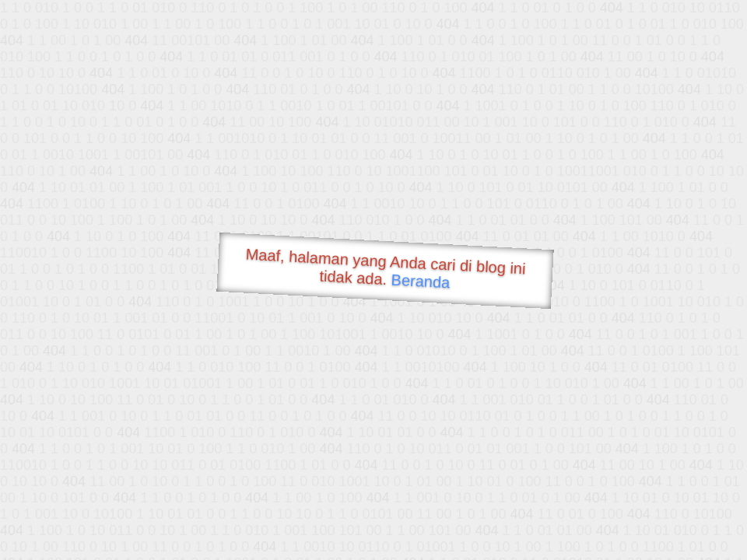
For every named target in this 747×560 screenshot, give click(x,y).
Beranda (421, 281)
